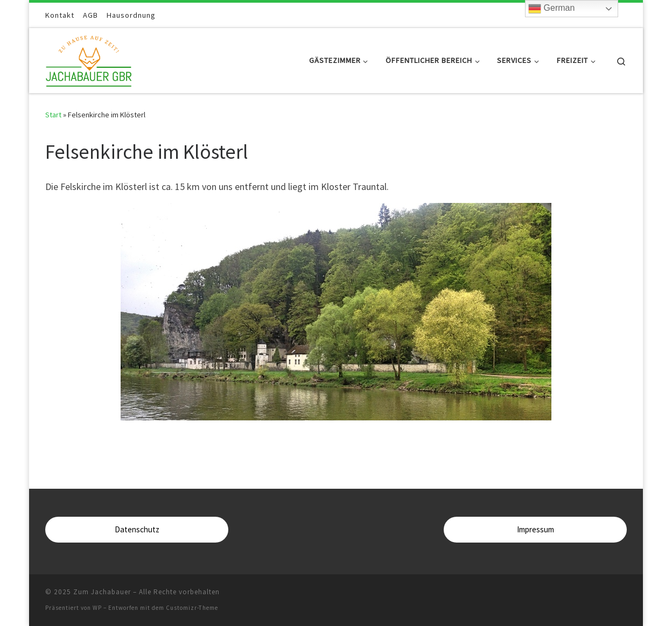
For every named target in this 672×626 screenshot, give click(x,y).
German (551, 9)
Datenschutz (137, 529)
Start (53, 115)
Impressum (535, 529)
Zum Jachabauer (102, 592)
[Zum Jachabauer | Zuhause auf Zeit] (89, 58)
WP (97, 608)
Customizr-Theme (192, 608)
